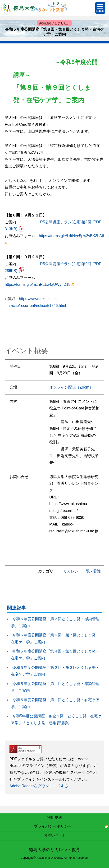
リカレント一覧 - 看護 (82, 571)
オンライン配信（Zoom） (71, 387)
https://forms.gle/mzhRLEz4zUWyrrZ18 (39, 284)
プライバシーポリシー (53, 826)
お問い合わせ (55, 835)
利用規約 (54, 818)
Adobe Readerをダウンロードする (39, 786)
